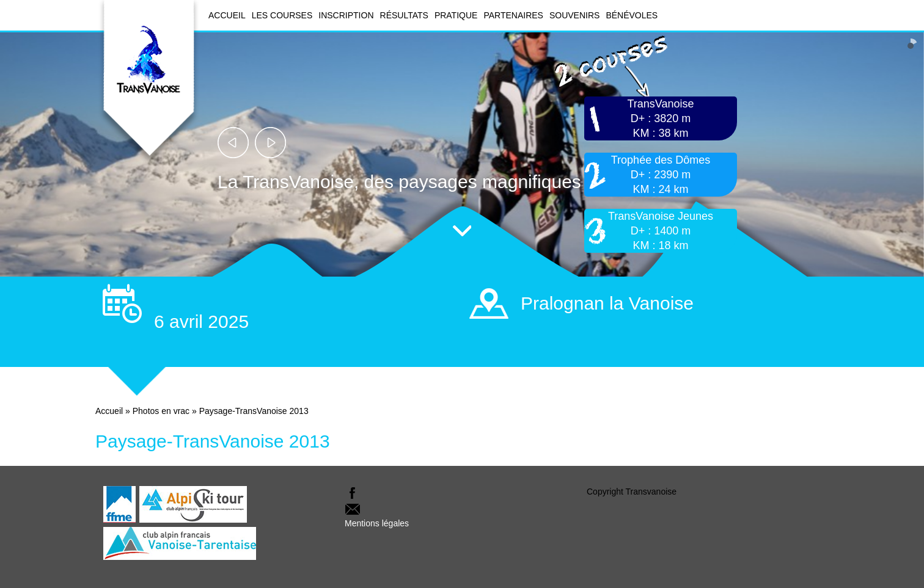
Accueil (227, 15)
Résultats (404, 15)
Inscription (346, 15)
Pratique (456, 15)
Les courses (282, 15)
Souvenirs (574, 15)
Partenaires (513, 15)
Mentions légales (377, 523)
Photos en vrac (161, 411)
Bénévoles (632, 15)
